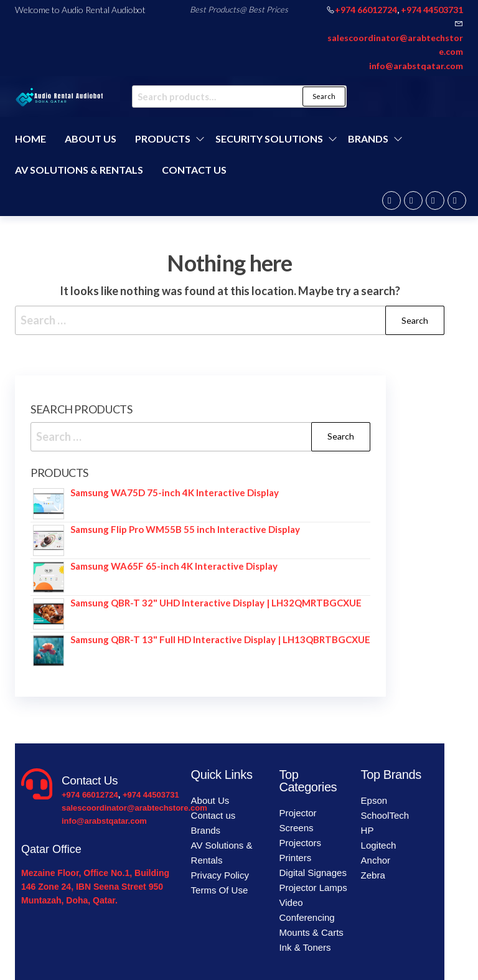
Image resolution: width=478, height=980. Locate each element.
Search (324, 96)
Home (30, 139)
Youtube (457, 200)
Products (163, 139)
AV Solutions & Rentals (79, 170)
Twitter (413, 200)
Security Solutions (269, 139)
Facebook (391, 200)
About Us (91, 139)
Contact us (194, 170)
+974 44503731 (432, 10)
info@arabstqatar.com (416, 66)
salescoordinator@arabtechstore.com (134, 808)
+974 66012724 (366, 10)
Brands (368, 139)
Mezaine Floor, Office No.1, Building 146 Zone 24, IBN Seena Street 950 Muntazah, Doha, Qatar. (95, 887)
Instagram (435, 200)
